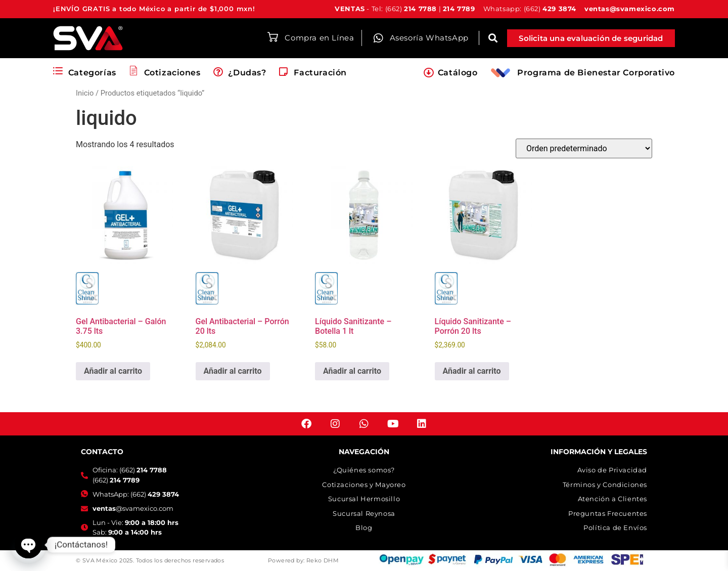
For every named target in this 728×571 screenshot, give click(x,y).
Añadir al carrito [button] (113, 371)
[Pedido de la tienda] (584, 148)
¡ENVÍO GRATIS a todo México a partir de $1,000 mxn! (154, 9)
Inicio (85, 93)
